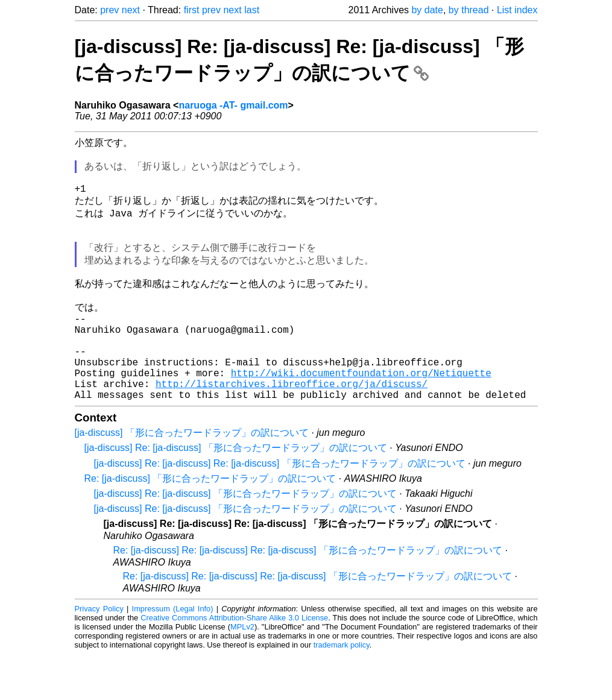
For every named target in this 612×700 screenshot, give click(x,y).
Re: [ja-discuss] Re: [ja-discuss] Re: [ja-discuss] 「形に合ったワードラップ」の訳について (308, 596)
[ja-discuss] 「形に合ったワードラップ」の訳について (192, 478)
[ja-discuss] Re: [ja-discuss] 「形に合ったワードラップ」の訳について (236, 493)
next (131, 10)
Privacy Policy (99, 654)
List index (517, 10)
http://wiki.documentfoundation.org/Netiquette (361, 414)
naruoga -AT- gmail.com (233, 105)
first (192, 10)
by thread (469, 10)
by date (427, 10)
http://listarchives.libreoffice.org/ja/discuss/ (292, 427)
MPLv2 (242, 673)
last (252, 10)
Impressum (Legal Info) (173, 654)
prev (109, 10)
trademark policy (342, 691)
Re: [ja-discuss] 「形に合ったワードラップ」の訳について (210, 524)
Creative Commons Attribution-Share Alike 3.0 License (234, 664)
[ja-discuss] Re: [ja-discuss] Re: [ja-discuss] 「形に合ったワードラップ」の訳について (280, 509)
